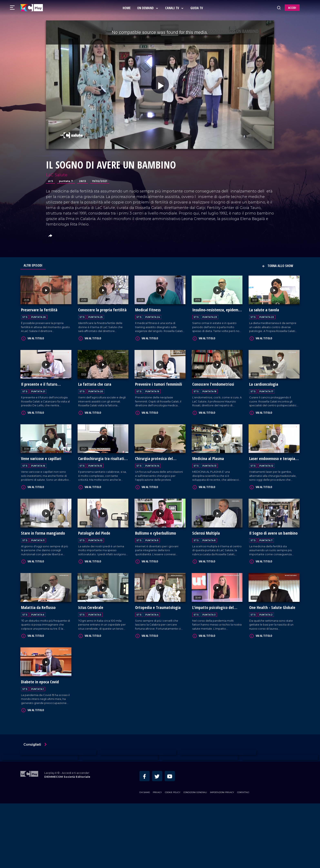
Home (127, 8)
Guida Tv (197, 8)
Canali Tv (175, 8)
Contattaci (243, 857)
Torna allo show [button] (278, 266)
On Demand (148, 8)
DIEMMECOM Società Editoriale (67, 842)
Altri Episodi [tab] (33, 265)
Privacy (157, 857)
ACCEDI (292, 8)
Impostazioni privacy (222, 857)
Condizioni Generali (195, 857)
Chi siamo (145, 857)
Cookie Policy (173, 857)
